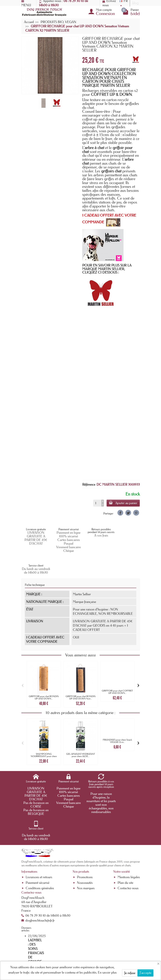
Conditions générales (40, 841)
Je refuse (130, 973)
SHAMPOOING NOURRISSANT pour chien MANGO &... (44, 735)
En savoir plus (107, 972)
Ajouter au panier (123, 503)
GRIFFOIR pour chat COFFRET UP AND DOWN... (117, 670)
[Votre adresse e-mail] (79, 958)
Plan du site (125, 836)
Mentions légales (129, 830)
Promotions (85, 830)
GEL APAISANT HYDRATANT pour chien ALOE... (81, 733)
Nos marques (86, 841)
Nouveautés (85, 836)
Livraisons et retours (39, 830)
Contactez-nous (128, 841)
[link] (120, 513)
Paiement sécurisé (37, 836)
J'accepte (145, 973)
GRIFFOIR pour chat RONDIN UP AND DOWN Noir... (81, 676)
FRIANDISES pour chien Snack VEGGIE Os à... (117, 719)
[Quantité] (97, 503)
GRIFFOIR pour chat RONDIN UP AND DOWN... (44, 676)
